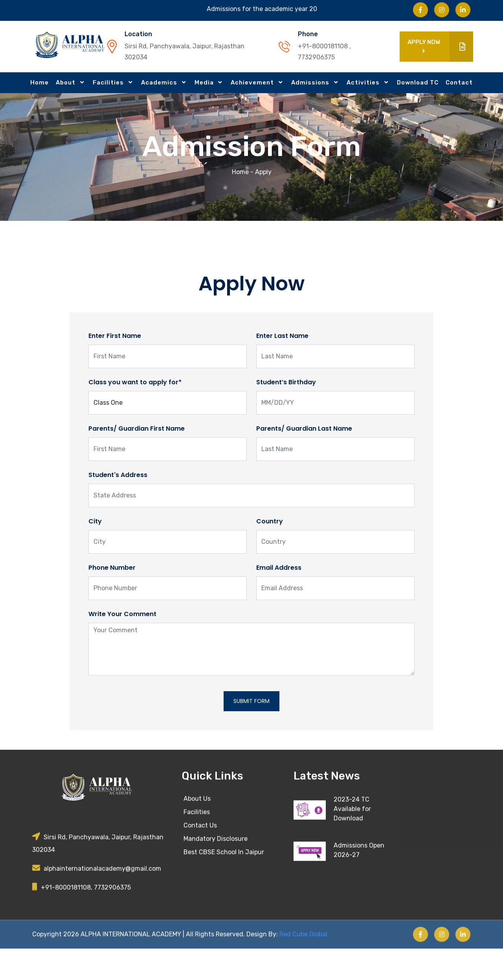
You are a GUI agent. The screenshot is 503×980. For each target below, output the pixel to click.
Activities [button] (364, 83)
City (95, 521)
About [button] (66, 83)
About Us (197, 829)
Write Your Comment (122, 614)
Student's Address (118, 475)
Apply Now (440, 47)
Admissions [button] (311, 83)
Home (39, 83)
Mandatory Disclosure (216, 869)
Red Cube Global (303, 964)
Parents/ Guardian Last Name (304, 429)
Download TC (418, 83)
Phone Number (112, 568)
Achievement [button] (253, 83)
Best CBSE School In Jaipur (224, 883)
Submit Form (251, 701)
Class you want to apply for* (135, 382)
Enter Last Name (282, 336)
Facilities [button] (109, 83)
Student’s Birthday (286, 382)
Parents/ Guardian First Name (137, 429)
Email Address (279, 568)
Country (270, 521)
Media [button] (205, 83)
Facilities (197, 843)
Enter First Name (115, 336)
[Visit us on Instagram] (442, 10)
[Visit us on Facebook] (420, 10)
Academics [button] (160, 83)
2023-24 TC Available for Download (352, 840)
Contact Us (200, 856)
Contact (459, 83)
